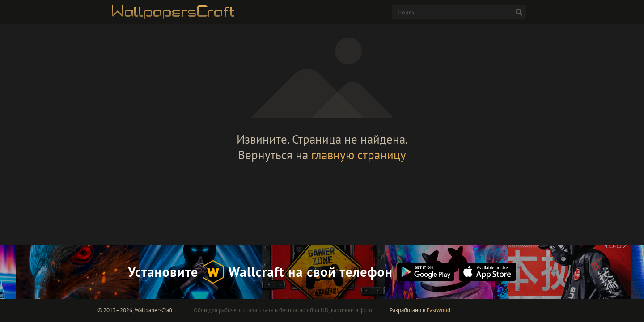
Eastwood (439, 310)
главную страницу (359, 155)
